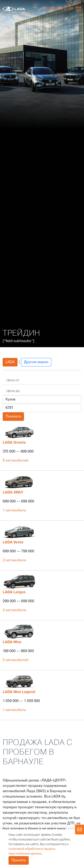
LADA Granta (14, 443)
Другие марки (36, 362)
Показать (13, 417)
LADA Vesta (13, 542)
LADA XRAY (13, 493)
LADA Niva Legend (19, 692)
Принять (19, 860)
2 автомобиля (14, 560)
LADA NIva (12, 642)
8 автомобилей (16, 461)
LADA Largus (14, 592)
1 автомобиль (14, 511)
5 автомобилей (16, 660)
